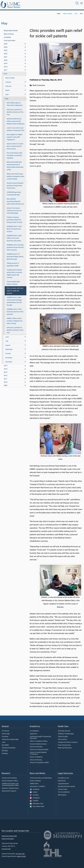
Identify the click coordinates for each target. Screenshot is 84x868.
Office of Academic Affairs (39, 739)
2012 (6, 373)
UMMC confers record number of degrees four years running (15, 319)
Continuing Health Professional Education (40, 735)
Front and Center (10, 38)
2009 (6, 383)
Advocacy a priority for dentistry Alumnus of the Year (15, 110)
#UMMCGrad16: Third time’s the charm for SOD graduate (15, 309)
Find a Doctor (62, 737)
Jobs (4, 740)
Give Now (5, 734)
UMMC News (34, 781)
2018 (6, 64)
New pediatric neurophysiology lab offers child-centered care (15, 199)
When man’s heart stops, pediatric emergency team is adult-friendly (15, 174)
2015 (6, 363)
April (7, 92)
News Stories (35, 4)
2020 (6, 58)
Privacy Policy (63, 787)
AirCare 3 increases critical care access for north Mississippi (14, 208)
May (7, 96)
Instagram (35, 795)
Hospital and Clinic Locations (68, 740)
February (8, 84)
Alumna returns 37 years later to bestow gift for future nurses (15, 144)
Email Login (6, 731)
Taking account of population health (13, 262)
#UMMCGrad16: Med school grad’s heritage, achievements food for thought (14, 299)
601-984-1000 (20, 851)
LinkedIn (34, 798)
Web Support (62, 793)
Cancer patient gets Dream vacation (13, 280)
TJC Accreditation (64, 790)
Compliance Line (63, 776)
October (8, 351)
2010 (6, 380)
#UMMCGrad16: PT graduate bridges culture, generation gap (15, 254)
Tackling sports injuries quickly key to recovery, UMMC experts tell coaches (14, 271)
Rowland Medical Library (38, 742)
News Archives (9, 32)
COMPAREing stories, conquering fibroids (14, 191)
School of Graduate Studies (39, 747)
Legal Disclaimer (63, 781)
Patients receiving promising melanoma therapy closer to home (14, 217)
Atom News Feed (37, 804)
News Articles (10, 76)
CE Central (5, 729)
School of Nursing (36, 757)
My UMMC (5, 743)
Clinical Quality (63, 734)
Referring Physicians (65, 745)
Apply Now (34, 731)
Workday (5, 751)
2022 (6, 51)
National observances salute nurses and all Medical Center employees (15, 119)
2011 (6, 377)
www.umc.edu (6, 846)
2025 (6, 41)
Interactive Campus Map (10, 737)
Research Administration (10, 786)
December (9, 359)
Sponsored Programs (9, 789)
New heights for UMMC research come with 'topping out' (14, 135)
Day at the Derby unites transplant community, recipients (14, 153)
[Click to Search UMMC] (77, 3)
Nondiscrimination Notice (66, 784)
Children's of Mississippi (66, 731)
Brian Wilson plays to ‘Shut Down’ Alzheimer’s (15, 102)
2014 (6, 367)
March (8, 88)
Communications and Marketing (41, 776)
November (9, 355)
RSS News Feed (36, 801)
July (7, 339)
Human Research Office (10, 778)
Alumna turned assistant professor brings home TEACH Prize (15, 183)
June (7, 335)
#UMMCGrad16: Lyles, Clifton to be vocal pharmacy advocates (14, 236)
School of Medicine (36, 755)
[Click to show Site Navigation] (81, 3)
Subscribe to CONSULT (38, 784)
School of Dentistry (36, 744)
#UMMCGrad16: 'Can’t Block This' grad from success (14, 227)
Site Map (5, 748)
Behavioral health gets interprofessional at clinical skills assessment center (15, 163)
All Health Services (64, 729)
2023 (6, 48)
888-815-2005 (21, 854)
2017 (6, 68)
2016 (76, 11)
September (9, 347)
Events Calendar (35, 778)
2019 (6, 61)
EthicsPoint (62, 778)
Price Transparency (64, 743)
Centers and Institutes (9, 776)
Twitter (34, 790)
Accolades (7, 35)
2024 (6, 45)
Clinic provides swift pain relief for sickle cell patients (15, 288)
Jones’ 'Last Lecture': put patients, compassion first (15, 127)
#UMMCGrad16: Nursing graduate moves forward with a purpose (15, 245)
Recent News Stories (11, 28)
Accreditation (34, 729)
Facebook (35, 787)
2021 (6, 55)
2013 (6, 370)
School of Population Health (39, 760)
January (8, 80)
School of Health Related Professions (38, 751)
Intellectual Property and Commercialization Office (10, 782)
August (8, 343)
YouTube (34, 793)
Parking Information (9, 745)
